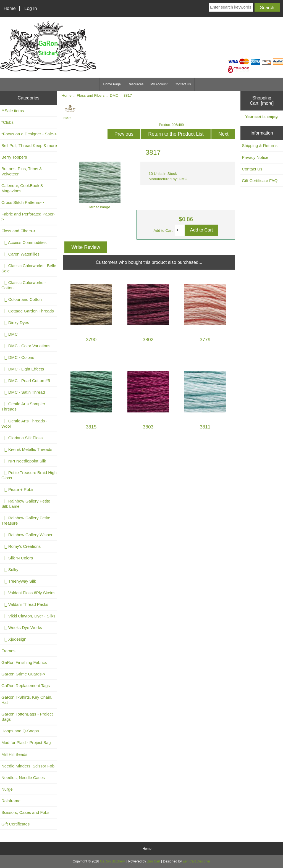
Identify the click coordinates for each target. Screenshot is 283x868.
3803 (148, 427)
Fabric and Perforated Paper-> (28, 217)
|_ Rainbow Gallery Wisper (27, 535)
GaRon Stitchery (112, 861)
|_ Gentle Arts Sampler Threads (23, 406)
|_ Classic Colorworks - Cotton (24, 285)
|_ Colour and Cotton (22, 299)
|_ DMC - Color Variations (26, 346)
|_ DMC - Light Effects (23, 369)
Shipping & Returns (260, 145)
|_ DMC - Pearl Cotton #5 (26, 381)
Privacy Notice (255, 157)
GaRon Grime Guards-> (23, 674)
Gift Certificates (15, 824)
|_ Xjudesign (14, 639)
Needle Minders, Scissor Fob (28, 766)
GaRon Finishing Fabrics (24, 662)
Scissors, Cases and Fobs (25, 812)
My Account (159, 84)
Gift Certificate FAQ (260, 181)
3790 (91, 340)
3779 (205, 340)
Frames (8, 651)
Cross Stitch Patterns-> (23, 202)
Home (10, 8)
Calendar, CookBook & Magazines (22, 188)
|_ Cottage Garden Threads (28, 311)
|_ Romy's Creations (21, 546)
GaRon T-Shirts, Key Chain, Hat (27, 700)
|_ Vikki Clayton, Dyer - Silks (28, 616)
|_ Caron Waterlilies (20, 254)
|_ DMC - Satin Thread (23, 392)
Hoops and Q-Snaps (20, 731)
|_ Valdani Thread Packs (25, 604)
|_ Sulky (10, 570)
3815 (91, 427)
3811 (205, 427)
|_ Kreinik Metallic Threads (27, 449)
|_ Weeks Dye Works (22, 628)
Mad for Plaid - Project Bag (26, 742)
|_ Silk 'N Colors (17, 558)
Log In (31, 8)
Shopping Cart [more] (262, 100)
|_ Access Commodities (24, 242)
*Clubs (7, 122)
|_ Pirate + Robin (18, 489)
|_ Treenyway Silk (19, 581)
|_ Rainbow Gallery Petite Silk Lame (26, 504)
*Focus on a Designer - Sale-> (29, 134)
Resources (136, 84)
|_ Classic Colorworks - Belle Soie (29, 268)
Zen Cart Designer (196, 861)
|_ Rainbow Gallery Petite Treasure (26, 520)
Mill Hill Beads (14, 754)
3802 (148, 340)
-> (19, 231)
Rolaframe (11, 801)
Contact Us (183, 84)
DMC (114, 95)
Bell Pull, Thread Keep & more (29, 145)
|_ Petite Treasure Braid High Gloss (29, 475)
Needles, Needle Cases (23, 778)
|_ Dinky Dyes (15, 323)
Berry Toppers (14, 157)
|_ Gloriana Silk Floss (22, 438)
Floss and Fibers (91, 95)
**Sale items (13, 111)
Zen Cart (154, 861)
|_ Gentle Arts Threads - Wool (24, 424)
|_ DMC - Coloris (18, 357)
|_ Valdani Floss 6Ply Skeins (28, 593)
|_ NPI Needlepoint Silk (24, 461)
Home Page (112, 84)
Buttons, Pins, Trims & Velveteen (22, 171)
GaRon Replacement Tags (26, 686)
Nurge (7, 789)
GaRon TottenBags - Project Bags (27, 717)
